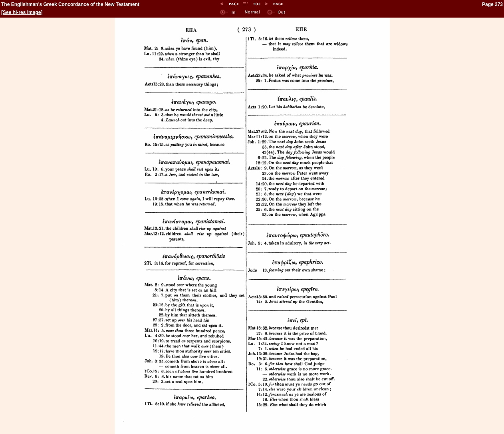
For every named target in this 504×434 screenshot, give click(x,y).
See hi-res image (22, 12)
